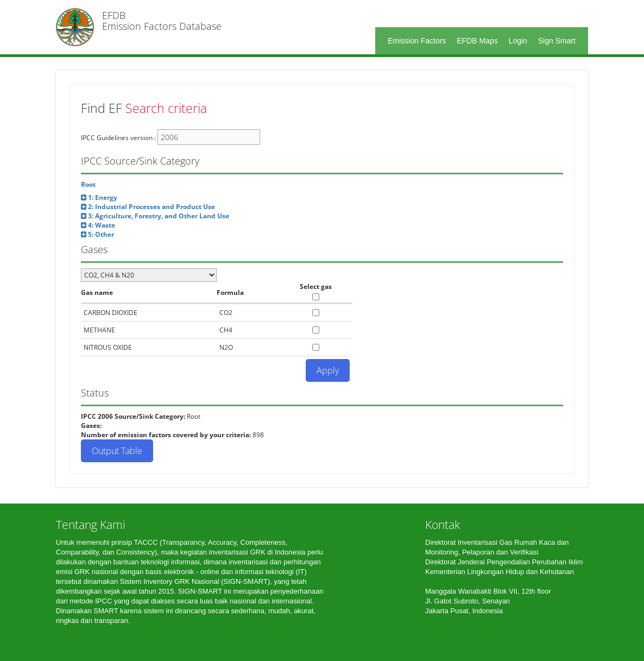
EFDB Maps (477, 41)
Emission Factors (417, 41)
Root (88, 184)
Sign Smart (557, 41)
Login (518, 41)
